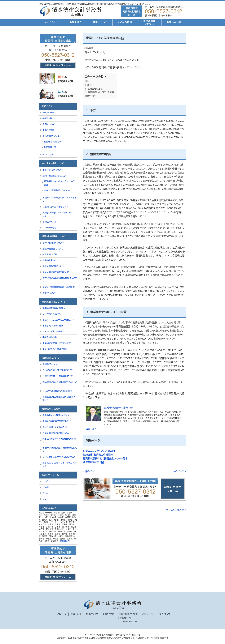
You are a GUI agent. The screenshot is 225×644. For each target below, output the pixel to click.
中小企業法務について (53, 170)
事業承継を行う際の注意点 (55, 349)
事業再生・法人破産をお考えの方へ (58, 320)
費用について (100, 22)
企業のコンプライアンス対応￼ (99, 451)
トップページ (51, 22)
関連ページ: (90, 96)
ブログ (45, 499)
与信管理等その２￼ (93, 462)
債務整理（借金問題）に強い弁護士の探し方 (59, 398)
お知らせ (47, 481)
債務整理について (51, 364)
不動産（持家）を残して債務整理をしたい (60, 449)
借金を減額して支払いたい (55, 427)
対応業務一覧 (50, 147)
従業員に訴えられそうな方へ (56, 207)
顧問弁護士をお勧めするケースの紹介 (59, 183)
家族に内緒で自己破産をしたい (57, 421)
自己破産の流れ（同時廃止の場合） (58, 391)
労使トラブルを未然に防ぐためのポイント (59, 199)
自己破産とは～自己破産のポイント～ (59, 370)
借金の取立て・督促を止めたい (56, 415)
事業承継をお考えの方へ (54, 308)
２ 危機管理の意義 (94, 89)
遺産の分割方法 (50, 260)
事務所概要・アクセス (52, 136)
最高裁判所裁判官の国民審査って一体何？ (105, 459)
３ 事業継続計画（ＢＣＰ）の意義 (99, 92)
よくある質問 (125, 22)
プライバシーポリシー (129, 622)
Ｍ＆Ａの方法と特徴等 (53, 332)
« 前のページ (90, 471)
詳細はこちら (66, 541)
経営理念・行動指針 (53, 142)
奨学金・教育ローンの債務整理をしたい (59, 440)
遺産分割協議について (53, 249)
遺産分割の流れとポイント (54, 266)
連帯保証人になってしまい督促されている (60, 464)
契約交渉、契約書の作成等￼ (98, 455)
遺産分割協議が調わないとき (56, 272)
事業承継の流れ (50, 337)
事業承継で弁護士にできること (57, 343)
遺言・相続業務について (53, 243)
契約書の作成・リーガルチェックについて (59, 214)
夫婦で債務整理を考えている (56, 433)
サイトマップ (165, 614)
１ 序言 (88, 85)
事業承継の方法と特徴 (53, 326)
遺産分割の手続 (50, 255)
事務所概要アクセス (149, 22)
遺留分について (50, 293)
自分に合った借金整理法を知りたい (59, 457)
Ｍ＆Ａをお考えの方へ (52, 314)
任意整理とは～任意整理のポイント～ (59, 376)
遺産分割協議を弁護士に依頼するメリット (60, 280)
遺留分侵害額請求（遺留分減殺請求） (59, 287)
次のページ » (180, 471)
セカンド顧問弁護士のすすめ (57, 190)
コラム (45, 493)
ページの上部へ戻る (176, 510)
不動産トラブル (49, 222)
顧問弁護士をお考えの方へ (55, 176)
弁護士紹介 (76, 22)
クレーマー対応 (49, 228)
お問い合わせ (174, 22)
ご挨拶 (46, 487)
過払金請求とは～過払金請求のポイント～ (60, 383)
